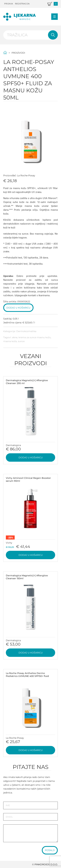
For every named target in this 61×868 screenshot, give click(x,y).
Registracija (22, 4)
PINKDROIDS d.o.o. (46, 864)
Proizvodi (18, 53)
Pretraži (53, 35)
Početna (5, 53)
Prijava (9, 4)
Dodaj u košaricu (18, 308)
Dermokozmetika (26, 331)
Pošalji (50, 850)
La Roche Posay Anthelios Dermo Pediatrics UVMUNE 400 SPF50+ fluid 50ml (27, 676)
